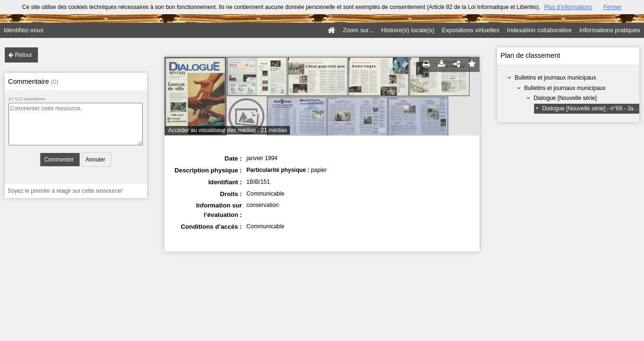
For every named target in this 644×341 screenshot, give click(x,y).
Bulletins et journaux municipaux (555, 78)
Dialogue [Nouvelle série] (565, 98)
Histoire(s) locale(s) (408, 30)
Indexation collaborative (540, 30)
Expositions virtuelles (470, 30)
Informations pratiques (610, 30)
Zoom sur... (358, 30)
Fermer (613, 7)
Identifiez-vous (24, 30)
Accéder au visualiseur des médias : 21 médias (228, 130)
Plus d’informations (568, 7)
